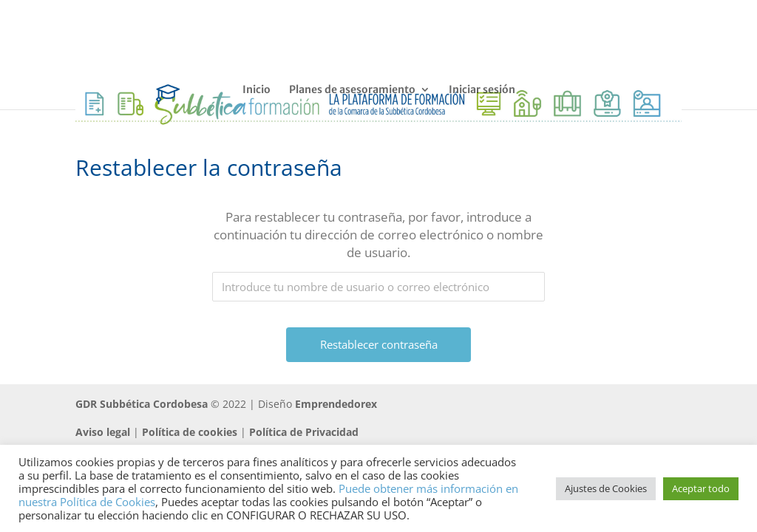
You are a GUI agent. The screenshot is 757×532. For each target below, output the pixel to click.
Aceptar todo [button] (701, 488)
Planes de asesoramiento (352, 90)
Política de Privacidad (304, 432)
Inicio (257, 90)
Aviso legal (103, 432)
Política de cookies (190, 432)
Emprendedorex (336, 404)
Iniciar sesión (482, 90)
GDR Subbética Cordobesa (142, 404)
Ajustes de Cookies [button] (606, 488)
